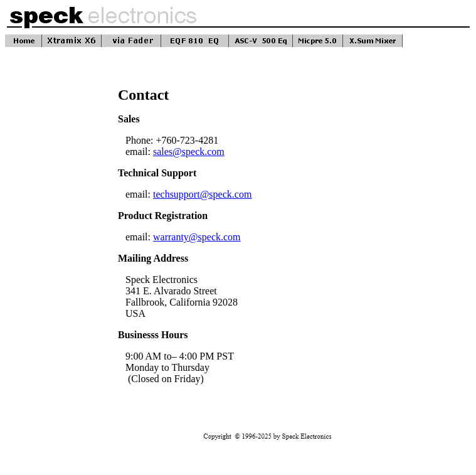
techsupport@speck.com (202, 194)
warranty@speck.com (197, 237)
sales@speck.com (189, 152)
